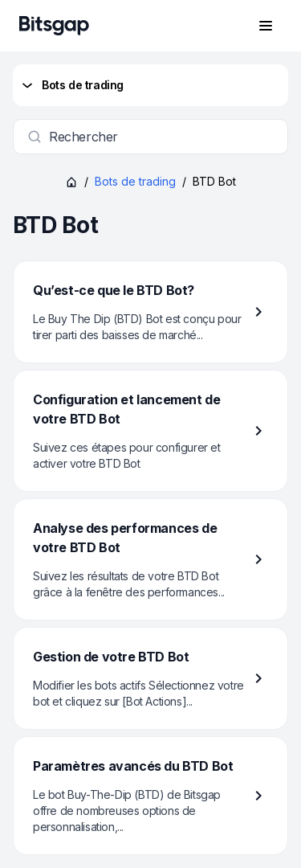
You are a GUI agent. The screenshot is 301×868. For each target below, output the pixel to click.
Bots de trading (71, 85)
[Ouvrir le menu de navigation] (266, 26)
